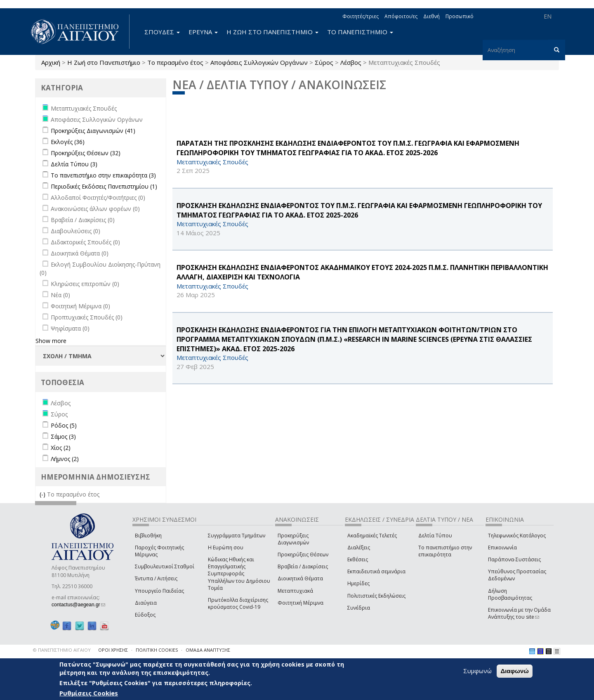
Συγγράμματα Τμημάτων (237, 536)
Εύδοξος (145, 615)
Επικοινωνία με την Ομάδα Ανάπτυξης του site (519, 613)
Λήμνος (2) (65, 459)
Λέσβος (351, 62)
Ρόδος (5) (64, 425)
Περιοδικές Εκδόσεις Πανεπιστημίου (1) (104, 186)
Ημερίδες (358, 583)
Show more (51, 341)
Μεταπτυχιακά (295, 591)
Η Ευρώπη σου (226, 547)
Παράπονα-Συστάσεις (514, 559)
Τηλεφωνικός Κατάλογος (517, 536)
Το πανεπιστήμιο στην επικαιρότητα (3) (103, 175)
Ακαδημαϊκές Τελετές (372, 536)
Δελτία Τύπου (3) (74, 164)
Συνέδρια (359, 608)
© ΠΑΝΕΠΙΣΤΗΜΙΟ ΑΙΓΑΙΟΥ (62, 650)
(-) (43, 494)
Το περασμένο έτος (175, 62)
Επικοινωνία (502, 547)
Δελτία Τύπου (435, 536)
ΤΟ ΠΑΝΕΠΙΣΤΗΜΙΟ (360, 32)
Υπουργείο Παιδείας (159, 591)
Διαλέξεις (359, 547)
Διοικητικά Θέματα (300, 578)
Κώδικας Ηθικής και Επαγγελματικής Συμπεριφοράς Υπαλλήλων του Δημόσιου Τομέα (239, 574)
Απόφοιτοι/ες (401, 16)
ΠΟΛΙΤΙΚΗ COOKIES (157, 650)
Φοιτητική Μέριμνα (301, 603)
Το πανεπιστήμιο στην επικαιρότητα (445, 551)
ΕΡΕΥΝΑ (203, 32)
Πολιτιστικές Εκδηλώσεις (376, 596)
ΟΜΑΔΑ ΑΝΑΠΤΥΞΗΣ (208, 650)
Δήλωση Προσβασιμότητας (510, 594)
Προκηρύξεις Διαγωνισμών (293, 539)
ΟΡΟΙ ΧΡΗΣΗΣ (113, 650)
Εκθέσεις (358, 559)
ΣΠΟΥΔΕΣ (162, 32)
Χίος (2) (61, 448)
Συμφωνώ (477, 671)
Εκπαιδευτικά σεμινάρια (376, 571)
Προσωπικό (460, 16)
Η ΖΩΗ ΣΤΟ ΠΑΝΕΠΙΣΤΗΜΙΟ (272, 32)
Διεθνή (431, 16)
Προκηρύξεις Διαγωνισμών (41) (93, 131)
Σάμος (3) (63, 436)
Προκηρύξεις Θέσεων (303, 555)
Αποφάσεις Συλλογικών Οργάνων (259, 62)
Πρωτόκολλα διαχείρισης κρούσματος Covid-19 (238, 603)
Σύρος (324, 62)
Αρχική (51, 62)
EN (548, 16)
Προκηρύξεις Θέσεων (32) (86, 153)
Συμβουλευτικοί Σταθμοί (165, 566)
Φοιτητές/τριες (361, 16)
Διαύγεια (146, 603)
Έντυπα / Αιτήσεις (156, 578)
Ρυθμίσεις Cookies (89, 693)
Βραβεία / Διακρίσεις (303, 566)
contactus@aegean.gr (78, 605)
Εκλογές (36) (68, 142)
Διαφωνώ (515, 671)
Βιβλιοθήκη (148, 536)
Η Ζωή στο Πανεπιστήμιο (104, 62)
